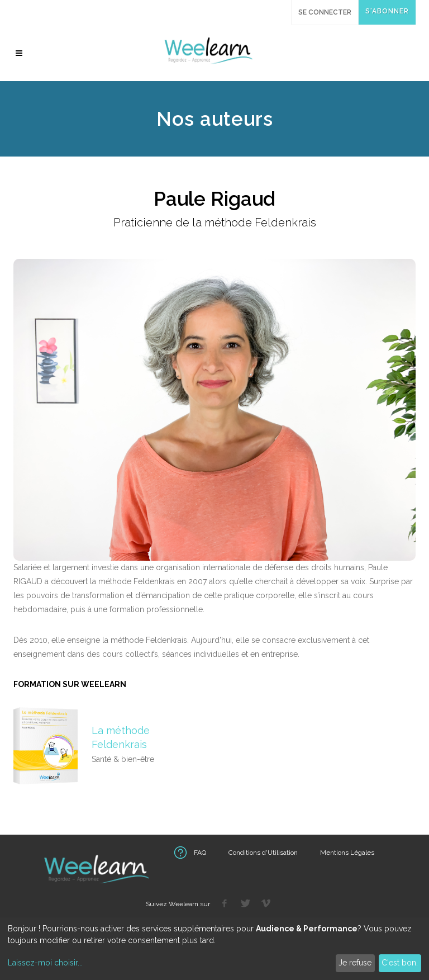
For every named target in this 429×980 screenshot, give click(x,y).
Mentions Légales (347, 853)
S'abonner (387, 11)
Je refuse (355, 963)
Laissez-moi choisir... (45, 963)
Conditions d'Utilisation (263, 853)
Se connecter (325, 12)
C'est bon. (400, 963)
